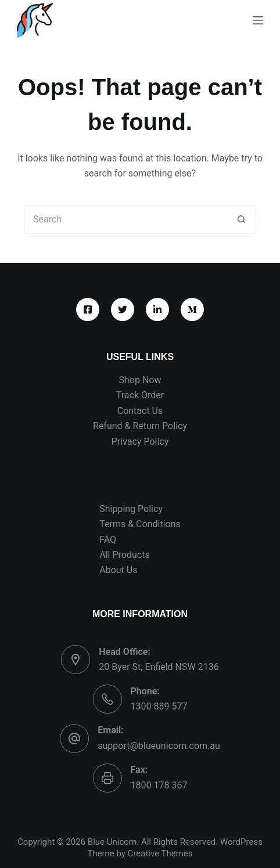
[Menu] (258, 20)
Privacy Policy (140, 442)
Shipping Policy (131, 509)
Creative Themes (160, 853)
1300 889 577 (159, 706)
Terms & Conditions (140, 524)
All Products (124, 555)
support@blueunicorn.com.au (159, 746)
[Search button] (242, 219)
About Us (118, 570)
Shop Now (140, 380)
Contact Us (140, 411)
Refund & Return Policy (140, 426)
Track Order (140, 395)
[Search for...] (125, 219)
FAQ (108, 540)
